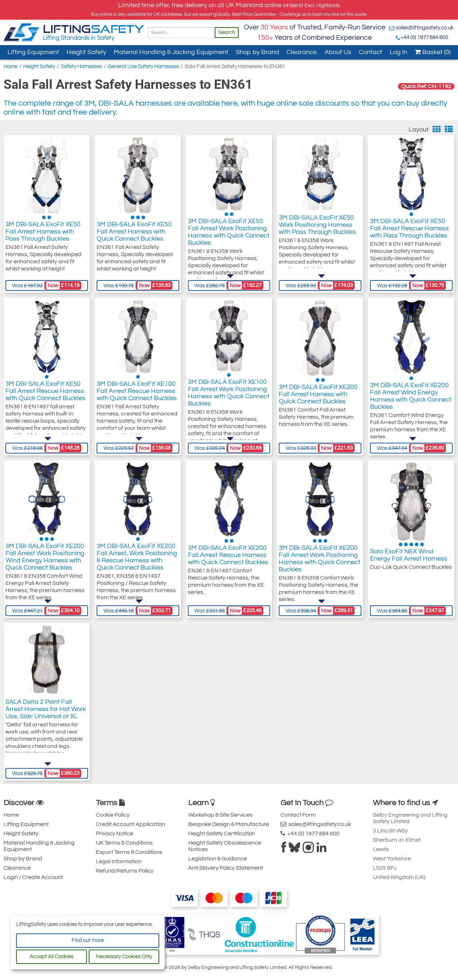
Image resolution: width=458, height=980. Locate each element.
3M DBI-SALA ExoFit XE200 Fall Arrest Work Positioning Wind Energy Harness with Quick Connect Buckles (45, 562)
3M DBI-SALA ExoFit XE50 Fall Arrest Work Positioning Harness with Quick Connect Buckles (229, 237)
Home (11, 66)
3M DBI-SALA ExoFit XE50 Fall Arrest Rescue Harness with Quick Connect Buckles (45, 396)
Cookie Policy (113, 815)
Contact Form (298, 815)
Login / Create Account (33, 877)
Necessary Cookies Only (124, 957)
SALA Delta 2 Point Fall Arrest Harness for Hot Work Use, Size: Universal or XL (46, 718)
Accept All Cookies (52, 957)
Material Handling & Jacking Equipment (171, 52)
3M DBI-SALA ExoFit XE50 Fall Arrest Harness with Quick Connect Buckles (134, 233)
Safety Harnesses (81, 66)
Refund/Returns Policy (125, 871)
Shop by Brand (257, 52)
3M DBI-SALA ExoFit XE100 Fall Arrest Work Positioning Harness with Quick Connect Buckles (229, 400)
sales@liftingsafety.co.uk (425, 28)
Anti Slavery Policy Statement (226, 868)
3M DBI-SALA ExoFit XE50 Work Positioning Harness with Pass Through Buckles (317, 230)
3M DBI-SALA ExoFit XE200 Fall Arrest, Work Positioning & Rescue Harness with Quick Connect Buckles (137, 562)
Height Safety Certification (222, 834)
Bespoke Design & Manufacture (229, 824)
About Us (338, 52)
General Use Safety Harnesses (143, 66)
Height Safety (86, 52)
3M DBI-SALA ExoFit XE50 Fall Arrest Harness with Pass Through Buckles (43, 233)
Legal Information (119, 861)
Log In (398, 52)
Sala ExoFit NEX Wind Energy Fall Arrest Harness (409, 555)
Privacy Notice (114, 834)
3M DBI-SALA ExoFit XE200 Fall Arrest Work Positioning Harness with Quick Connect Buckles (320, 562)
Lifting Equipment (33, 52)
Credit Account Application (130, 824)
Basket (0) (433, 52)
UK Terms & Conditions (124, 843)
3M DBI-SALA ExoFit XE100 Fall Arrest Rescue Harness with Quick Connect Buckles (137, 396)
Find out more (88, 940)
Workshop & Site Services (220, 815)
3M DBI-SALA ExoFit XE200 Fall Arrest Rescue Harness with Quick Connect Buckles (228, 559)
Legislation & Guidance (218, 859)
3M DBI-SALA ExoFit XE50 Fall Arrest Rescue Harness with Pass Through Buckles (409, 233)
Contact (371, 52)
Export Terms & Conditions (129, 852)
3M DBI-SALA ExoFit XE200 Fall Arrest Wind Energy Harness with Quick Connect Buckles (411, 400)
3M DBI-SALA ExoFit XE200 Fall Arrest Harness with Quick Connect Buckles (318, 396)
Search (227, 32)
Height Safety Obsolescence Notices (225, 846)
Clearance (302, 52)
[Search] (181, 33)
